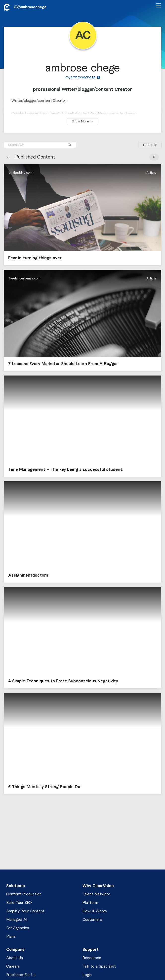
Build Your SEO (19, 903)
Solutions (16, 886)
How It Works (95, 911)
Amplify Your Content (25, 911)
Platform (90, 903)
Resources (92, 958)
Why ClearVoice (98, 886)
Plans (11, 937)
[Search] (70, 145)
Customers (92, 920)
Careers (13, 966)
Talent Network (96, 894)
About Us (15, 958)
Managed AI (17, 920)
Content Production (24, 894)
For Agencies (18, 928)
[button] (82, 215)
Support (91, 950)
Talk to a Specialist (99, 966)
